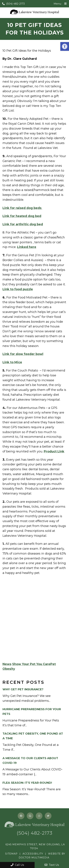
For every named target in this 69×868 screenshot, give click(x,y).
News (7, 664)
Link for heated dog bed (22, 216)
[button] (65, 46)
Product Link (54, 451)
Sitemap (11, 854)
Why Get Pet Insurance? (23, 689)
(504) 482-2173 (13, 4)
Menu (57, 4)
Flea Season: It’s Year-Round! (27, 783)
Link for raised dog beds (22, 208)
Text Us (52, 865)
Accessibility (33, 854)
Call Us (17, 865)
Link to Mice (12, 362)
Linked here (27, 247)
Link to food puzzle (18, 289)
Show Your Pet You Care (31, 664)
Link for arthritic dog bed (23, 224)
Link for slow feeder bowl (23, 354)
